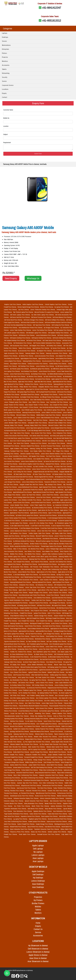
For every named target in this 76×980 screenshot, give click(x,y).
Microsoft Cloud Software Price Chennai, (60, 423)
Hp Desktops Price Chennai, (39, 374)
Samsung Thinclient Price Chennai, (15, 791)
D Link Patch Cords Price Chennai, (41, 526)
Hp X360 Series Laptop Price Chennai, (61, 369)
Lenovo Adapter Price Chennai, (13, 361)
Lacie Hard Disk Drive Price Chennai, (62, 598)
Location (6, 126)
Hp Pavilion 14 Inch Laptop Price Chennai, (27, 515)
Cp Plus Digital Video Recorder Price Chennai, (37, 742)
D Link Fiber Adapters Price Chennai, (29, 528)
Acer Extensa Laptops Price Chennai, (47, 698)
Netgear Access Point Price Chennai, (58, 688)
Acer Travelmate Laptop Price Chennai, (38, 644)
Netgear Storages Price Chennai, (39, 593)
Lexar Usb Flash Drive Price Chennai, (15, 479)
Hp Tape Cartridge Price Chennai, (36, 641)
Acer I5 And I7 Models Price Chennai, (42, 438)
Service (4, 81)
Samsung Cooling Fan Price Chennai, (41, 448)
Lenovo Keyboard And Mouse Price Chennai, (23, 531)
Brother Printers (38, 903)
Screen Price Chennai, (53, 595)
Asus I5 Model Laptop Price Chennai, (32, 410)
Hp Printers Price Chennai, (12, 397)
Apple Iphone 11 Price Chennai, (39, 513)
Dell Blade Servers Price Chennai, (20, 657)
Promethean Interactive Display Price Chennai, (36, 780)
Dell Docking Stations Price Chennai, (43, 685)
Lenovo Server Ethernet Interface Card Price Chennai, (56, 454)
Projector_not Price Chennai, (39, 443)
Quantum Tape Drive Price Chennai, (28, 783)
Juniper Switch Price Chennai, (37, 765)
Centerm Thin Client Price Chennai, (58, 791)
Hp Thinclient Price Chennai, (48, 575)
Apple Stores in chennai (38, 955)
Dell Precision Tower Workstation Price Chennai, (45, 567)
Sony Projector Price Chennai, (40, 611)
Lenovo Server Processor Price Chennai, (44, 469)
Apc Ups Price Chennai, (12, 387)
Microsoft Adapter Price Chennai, (26, 415)
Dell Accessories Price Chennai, (19, 346)
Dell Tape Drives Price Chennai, (42, 325)
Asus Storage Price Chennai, (58, 603)
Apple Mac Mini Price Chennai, (43, 382)
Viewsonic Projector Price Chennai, (39, 603)
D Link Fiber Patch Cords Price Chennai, (52, 528)
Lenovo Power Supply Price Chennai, (41, 505)
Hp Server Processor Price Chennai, (51, 446)
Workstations (6, 45)
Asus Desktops (38, 884)
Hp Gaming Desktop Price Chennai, (48, 693)
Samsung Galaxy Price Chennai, (14, 425)
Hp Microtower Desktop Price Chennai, (59, 657)
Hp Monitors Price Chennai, (35, 376)
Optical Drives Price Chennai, (47, 608)
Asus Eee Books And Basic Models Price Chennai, (53, 407)
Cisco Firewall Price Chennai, (27, 621)
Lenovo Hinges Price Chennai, (61, 497)
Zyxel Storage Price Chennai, (52, 762)
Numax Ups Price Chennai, (39, 832)
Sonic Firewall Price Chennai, (45, 621)
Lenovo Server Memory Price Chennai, (33, 482)
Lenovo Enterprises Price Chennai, (14, 587)
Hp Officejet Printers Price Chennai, (50, 397)
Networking (6, 73)
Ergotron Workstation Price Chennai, (62, 639)
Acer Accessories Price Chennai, (62, 351)
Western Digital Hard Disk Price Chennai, (24, 724)
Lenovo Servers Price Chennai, (47, 371)
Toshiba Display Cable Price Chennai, (40, 533)
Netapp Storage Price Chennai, (43, 760)
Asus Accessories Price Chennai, (14, 551)
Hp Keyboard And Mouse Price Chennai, (15, 430)
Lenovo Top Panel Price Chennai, (32, 495)
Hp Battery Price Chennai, (26, 356)
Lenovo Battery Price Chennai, (64, 358)
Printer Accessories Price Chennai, (59, 389)
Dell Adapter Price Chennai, (38, 346)
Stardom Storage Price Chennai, (44, 616)
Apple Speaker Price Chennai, (64, 492)
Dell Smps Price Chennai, (28, 536)
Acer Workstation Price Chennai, (19, 680)
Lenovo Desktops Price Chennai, (45, 366)
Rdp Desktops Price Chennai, (54, 485)
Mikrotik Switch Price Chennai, (58, 752)
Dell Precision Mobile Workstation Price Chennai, (47, 343)
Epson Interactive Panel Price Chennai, (22, 829)
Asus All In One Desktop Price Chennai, (61, 562)
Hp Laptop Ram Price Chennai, (38, 680)
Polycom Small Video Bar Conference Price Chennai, (20, 708)
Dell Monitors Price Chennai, (27, 335)
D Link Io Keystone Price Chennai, (61, 526)
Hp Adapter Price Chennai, (45, 351)
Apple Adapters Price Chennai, (29, 358)
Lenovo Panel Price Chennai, (51, 495)
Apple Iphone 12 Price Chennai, (14, 647)
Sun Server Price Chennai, (64, 659)
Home (38, 923)
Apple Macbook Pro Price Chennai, (14, 384)
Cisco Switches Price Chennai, (42, 598)
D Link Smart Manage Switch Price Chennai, (26, 575)
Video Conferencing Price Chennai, (31, 569)
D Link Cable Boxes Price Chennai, (20, 526)
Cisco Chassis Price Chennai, (19, 672)
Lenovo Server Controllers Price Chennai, (16, 456)
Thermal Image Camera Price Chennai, (52, 546)
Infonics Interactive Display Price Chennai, (52, 798)
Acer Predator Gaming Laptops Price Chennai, (41, 695)
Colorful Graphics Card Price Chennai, (56, 304)
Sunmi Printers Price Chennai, (52, 721)
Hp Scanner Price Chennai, (43, 379)
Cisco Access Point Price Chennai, (42, 433)
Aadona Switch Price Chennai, (19, 765)
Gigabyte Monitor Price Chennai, (43, 811)
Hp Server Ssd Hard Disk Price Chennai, (55, 461)
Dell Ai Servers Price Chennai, (45, 708)
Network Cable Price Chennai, (56, 672)
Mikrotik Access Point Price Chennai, (46, 793)
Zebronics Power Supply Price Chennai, (60, 420)
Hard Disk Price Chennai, (41, 420)
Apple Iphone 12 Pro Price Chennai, (28, 670)
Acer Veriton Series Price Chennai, (39, 436)
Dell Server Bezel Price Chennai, (14, 320)
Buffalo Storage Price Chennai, (34, 762)
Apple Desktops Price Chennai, (61, 582)
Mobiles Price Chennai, (17, 554)
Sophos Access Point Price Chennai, (57, 821)
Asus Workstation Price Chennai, (62, 811)
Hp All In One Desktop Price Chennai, (21, 508)
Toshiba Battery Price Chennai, (58, 364)
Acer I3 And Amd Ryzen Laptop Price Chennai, (17, 438)
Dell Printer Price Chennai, (18, 695)
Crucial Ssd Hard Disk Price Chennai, (22, 713)
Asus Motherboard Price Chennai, (48, 564)
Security (5, 77)
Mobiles (38, 907)
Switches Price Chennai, (17, 721)
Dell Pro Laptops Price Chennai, (37, 749)
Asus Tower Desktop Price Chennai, (40, 400)
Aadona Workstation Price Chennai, (61, 806)
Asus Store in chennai (38, 958)
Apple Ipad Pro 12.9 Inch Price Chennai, (37, 389)
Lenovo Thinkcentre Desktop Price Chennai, (43, 310)
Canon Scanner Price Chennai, (49, 580)
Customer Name (8, 110)
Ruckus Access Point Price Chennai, (46, 796)
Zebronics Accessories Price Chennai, (21, 467)
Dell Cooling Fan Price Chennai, (61, 325)
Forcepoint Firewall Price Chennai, (34, 757)
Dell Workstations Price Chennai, (23, 343)
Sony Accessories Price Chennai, (52, 361)
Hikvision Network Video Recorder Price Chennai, (24, 744)
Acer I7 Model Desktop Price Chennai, (31, 577)
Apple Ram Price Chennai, (17, 739)
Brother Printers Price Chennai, (39, 544)
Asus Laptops (38, 858)
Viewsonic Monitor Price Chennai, (62, 600)
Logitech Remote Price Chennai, (37, 672)
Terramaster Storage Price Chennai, (14, 762)
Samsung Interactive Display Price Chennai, (36, 719)
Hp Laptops (38, 852)
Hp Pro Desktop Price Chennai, (28, 693)
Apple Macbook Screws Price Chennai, (44, 492)
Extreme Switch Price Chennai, (22, 767)
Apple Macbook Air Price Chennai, (62, 382)
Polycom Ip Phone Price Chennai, (20, 832)
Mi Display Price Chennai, (19, 665)
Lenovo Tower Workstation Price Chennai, (48, 418)
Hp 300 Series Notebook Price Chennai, (24, 541)
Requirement (7, 142)
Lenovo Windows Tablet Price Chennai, (16, 423)
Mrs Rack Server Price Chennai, (13, 490)
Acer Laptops (38, 861)
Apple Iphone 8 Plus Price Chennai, (48, 590)
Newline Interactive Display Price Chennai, (57, 778)
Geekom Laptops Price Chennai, (57, 832)
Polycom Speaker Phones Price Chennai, (60, 706)
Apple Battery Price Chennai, (46, 358)
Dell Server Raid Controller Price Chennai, (32, 322)
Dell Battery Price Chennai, (54, 346)
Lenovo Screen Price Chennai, (22, 503)
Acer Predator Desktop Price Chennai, (53, 577)
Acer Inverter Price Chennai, (12, 461)
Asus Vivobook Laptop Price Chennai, (15, 557)
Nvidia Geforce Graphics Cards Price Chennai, (32, 464)
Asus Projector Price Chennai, (40, 562)
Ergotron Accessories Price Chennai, (15, 641)
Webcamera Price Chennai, (12, 667)
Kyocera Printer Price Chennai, (63, 708)
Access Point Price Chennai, (18, 688)
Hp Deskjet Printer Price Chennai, (30, 397)
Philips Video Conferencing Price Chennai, (51, 770)
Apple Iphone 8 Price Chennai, (28, 590)
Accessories (6, 65)
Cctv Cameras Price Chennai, (32, 726)
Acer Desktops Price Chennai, (30, 371)
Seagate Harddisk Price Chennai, (29, 608)
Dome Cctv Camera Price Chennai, (51, 726)
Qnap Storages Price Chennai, (19, 593)
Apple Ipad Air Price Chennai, (27, 631)
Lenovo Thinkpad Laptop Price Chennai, (16, 402)
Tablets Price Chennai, (25, 348)
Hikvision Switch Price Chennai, (44, 734)
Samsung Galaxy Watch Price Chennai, (36, 425)
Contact (5, 97)
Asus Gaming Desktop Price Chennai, (61, 400)
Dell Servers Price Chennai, (34, 340)
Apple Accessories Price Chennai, (14, 353)
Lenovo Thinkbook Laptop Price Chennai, (30, 690)
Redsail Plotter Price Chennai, (18, 827)
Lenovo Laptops (38, 855)
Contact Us (38, 929)
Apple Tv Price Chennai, (55, 513)
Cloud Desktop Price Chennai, (55, 636)
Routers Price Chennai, (57, 731)
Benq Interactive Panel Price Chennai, (46, 773)
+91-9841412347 (52, 8)
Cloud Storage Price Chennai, (18, 629)
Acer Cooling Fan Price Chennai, (23, 472)
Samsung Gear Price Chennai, (38, 559)
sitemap (31, 970)
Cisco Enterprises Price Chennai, (62, 433)
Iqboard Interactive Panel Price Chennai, (37, 801)
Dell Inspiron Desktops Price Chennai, (20, 338)
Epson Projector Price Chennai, (58, 593)
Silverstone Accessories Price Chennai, (59, 680)
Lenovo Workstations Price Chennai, (46, 335)
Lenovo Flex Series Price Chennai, (49, 649)
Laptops (5, 33)
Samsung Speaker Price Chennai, (20, 623)
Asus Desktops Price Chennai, (49, 394)
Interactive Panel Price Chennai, (25, 773)
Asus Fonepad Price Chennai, (22, 562)
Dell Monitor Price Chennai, (12, 394)
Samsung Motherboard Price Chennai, (21, 582)
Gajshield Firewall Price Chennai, (54, 757)
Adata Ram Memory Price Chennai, (40, 731)
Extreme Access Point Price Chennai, (53, 785)
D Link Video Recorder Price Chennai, (24, 639)
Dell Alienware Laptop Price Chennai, (37, 333)
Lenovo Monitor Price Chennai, (27, 572)
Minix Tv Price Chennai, (20, 549)
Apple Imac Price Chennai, (26, 382)
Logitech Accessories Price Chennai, (49, 670)
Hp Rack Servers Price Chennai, (53, 376)
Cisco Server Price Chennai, (25, 598)
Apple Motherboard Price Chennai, (23, 492)
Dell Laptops (38, 849)
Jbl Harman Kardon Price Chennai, (62, 474)
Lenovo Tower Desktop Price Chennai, (21, 330)
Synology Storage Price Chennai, (63, 631)
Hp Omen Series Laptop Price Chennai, (43, 315)
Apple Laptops (38, 845)
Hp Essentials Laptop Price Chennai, (50, 711)
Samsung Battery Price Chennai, (32, 361)
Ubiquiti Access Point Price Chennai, (31, 785)
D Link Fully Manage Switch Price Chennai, (39, 430)
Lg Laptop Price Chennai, (21, 819)
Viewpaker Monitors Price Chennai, (49, 387)
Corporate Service (8, 85)
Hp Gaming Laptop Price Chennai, (27, 605)
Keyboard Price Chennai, (53, 464)
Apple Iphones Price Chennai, (41, 348)
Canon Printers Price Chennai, (33, 626)
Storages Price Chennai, (25, 420)
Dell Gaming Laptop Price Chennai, (57, 667)
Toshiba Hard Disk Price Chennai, (41, 600)
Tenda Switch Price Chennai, (28, 834)
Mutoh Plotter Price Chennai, (41, 806)
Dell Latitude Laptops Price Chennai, (15, 333)
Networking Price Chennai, (43, 713)
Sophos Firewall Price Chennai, (26, 824)
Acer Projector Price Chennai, (57, 443)
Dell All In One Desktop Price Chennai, (53, 441)
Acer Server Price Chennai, (22, 443)
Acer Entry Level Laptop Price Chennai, (61, 436)
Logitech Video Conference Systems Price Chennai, (57, 554)
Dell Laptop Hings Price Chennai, (26, 392)
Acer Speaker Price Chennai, (42, 459)
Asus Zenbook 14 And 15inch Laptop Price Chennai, (43, 557)
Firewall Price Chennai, (26, 613)
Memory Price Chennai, (11, 711)
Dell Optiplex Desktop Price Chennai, (59, 333)
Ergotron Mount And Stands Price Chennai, (16, 603)
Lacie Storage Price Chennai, (13, 482)
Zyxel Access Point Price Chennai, (27, 788)
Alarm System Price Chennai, (37, 747)
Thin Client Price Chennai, (45, 788)
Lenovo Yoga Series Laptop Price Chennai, (38, 428)
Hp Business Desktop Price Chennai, (42, 508)
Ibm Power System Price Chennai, (46, 677)
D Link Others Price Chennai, (29, 521)
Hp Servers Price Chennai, (58, 348)
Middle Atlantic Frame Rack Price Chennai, (49, 415)
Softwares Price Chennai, (56, 719)
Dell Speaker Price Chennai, (37, 456)
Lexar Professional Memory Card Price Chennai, (39, 479)
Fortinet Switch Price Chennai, (30, 770)
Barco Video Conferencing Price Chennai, (26, 775)
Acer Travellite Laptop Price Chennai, (47, 724)
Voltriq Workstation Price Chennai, (34, 803)
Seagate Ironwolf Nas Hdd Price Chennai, (32, 485)
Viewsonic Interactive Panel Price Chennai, (52, 775)
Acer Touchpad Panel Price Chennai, (61, 459)
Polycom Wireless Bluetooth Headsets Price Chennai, (34, 706)
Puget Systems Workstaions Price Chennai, (17, 814)
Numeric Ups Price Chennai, (12, 536)
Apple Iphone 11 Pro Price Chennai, (47, 572)
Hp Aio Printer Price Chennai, (60, 623)
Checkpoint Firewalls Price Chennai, (36, 755)
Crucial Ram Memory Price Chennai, (28, 711)
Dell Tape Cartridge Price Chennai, (57, 641)
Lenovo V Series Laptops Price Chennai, (16, 518)
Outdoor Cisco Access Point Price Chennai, (17, 436)
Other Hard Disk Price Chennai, (40, 675)
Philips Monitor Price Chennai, (29, 387)
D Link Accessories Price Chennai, (37, 518)
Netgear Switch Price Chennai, (34, 739)
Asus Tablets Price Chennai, (37, 402)
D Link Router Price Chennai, (12, 521)
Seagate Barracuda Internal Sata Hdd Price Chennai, (19, 477)
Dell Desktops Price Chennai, (27, 366)
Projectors (38, 897)
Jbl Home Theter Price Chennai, (42, 474)
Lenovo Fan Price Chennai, (44, 497)
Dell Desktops (38, 874)
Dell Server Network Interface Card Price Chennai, (58, 322)
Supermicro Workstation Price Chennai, (16, 809)
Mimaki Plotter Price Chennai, (53, 803)
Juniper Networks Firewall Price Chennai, (60, 755)
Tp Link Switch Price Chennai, (34, 721)
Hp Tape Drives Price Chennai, (33, 539)
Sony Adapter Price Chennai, (18, 364)
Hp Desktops (38, 878)
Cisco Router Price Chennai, (51, 500)
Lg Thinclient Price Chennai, (27, 793)
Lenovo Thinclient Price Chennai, (63, 767)
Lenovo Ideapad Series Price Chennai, (61, 428)
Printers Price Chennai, (65, 394)
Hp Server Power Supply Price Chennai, (34, 662)
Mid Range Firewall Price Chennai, (56, 618)
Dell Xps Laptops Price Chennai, (63, 330)
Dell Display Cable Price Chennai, (62, 533)
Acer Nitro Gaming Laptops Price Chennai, (23, 698)
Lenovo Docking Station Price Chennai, (24, 497)
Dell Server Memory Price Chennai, (62, 317)
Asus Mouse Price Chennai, (30, 564)
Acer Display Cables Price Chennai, (41, 451)
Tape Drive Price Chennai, (57, 780)
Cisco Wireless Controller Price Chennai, (30, 500)
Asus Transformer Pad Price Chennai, (58, 402)
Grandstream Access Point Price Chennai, (22, 796)
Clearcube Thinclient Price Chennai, (36, 791)
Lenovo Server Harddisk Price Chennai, (32, 461)
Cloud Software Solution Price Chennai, (39, 629)
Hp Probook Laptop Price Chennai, (20, 369)
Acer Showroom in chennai (38, 961)
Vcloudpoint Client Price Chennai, (38, 423)
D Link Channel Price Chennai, (39, 657)
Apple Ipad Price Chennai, (18, 389)
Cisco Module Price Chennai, (54, 662)
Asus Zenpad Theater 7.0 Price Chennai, (37, 405)
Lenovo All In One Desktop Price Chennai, (42, 523)
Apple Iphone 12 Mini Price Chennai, (34, 647)
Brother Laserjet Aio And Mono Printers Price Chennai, (25, 546)
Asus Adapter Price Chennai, (51, 551)
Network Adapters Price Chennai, (62, 713)
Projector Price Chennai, (38, 636)
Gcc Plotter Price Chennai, (23, 806)
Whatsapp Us (33, 278)
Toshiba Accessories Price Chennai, (38, 364)
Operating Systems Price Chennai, (14, 719)
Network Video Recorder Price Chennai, (46, 737)
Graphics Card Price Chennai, (13, 304)
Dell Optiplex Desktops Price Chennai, (15, 340)
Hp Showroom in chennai (38, 946)
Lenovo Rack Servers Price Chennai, (20, 374)
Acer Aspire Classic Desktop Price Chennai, (31, 701)
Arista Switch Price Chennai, (55, 765)
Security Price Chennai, (17, 726)
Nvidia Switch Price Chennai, (21, 752)
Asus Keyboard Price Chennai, (13, 564)
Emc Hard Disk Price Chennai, (48, 659)
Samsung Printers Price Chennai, (31, 412)
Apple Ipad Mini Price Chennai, (44, 631)
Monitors (5, 61)
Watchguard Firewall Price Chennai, (40, 623)
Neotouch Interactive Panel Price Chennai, (60, 819)
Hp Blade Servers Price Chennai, (44, 654)
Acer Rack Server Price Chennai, (52, 626)
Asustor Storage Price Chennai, (39, 752)
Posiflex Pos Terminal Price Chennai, (21, 652)
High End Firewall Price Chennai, (36, 618)
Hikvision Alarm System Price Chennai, (58, 747)
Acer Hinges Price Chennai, (61, 451)
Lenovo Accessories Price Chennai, (45, 356)
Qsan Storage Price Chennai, (12, 770)
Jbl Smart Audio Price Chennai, (23, 474)
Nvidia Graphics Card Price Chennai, (33, 304)
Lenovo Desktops (38, 881)
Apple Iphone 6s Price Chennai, (28, 510)
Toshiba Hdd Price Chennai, (55, 749)
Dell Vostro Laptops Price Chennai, (20, 315)
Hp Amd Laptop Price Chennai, (19, 523)
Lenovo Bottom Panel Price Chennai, (41, 503)
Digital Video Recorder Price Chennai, (22, 737)
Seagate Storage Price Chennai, (23, 760)
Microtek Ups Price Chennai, (22, 636)
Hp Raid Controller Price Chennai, (43, 467)
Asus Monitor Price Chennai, (51, 539)
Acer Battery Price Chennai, (12, 358)
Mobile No (6, 118)
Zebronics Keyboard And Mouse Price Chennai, (18, 469)
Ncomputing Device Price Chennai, (28, 649)
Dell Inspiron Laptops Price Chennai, (14, 634)
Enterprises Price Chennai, (27, 585)
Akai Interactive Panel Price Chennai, (61, 801)
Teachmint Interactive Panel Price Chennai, (47, 829)
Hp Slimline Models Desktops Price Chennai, (60, 374)
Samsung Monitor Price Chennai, (63, 384)
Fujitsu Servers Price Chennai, (38, 814)
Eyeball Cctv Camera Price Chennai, (24, 729)
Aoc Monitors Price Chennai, (37, 549)
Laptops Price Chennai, (40, 613)
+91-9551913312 (52, 20)
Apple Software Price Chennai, (20, 448)
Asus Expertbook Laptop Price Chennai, (45, 652)
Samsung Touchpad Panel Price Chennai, (17, 451)
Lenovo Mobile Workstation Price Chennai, (40, 665)
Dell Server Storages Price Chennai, (34, 320)
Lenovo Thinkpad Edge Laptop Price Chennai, (59, 549)
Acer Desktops (38, 887)
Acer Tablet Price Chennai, (33, 703)
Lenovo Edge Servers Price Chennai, (52, 703)
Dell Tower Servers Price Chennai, (52, 340)
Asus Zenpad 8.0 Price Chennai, (59, 405)
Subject (6, 134)
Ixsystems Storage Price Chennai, (62, 760)
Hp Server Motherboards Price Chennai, (22, 654)
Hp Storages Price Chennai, (52, 328)
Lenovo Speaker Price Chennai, (20, 505)
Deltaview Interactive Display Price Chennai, (26, 798)
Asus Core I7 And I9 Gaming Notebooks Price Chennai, (26, 441)
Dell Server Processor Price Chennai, (42, 317)
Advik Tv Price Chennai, (54, 613)
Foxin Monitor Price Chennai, (53, 827)
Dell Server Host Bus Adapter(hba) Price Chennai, (18, 325)
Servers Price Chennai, (46, 384)
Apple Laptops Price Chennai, (60, 379)
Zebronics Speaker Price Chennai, (30, 454)
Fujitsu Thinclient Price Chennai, (63, 788)
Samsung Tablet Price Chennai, (19, 559)
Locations (5, 89)
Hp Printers (38, 900)
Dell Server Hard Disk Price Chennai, (20, 317)
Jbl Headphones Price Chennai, (63, 477)
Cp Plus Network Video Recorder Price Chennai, (54, 744)
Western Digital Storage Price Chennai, (28, 307)
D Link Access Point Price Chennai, (48, 521)
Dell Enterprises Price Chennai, (63, 585)
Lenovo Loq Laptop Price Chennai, (53, 690)
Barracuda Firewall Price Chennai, (14, 757)
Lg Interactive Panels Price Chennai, (33, 490)
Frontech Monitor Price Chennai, (14, 803)
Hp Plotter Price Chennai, (61, 508)
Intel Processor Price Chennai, (22, 675)
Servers (4, 41)
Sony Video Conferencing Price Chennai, (16, 821)
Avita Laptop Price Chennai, (26, 677)
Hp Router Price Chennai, (65, 515)
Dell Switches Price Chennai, (19, 533)
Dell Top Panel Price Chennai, (34, 634)
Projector (5, 57)
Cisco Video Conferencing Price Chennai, (51, 783)
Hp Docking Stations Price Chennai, (21, 685)
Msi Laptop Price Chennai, (59, 605)
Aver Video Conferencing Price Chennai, (33, 778)
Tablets (4, 69)
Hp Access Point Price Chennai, (48, 515)
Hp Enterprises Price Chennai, (44, 585)
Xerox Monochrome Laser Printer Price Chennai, (32, 595)
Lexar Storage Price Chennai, (52, 634)
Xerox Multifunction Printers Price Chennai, (31, 328)
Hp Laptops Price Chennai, (62, 307)
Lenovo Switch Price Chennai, (54, 647)
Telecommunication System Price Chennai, (17, 716)
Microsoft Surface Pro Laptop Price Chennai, (47, 312)
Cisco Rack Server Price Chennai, (20, 611)
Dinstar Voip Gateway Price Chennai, (42, 716)
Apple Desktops (38, 871)
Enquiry (4, 93)
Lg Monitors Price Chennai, (21, 544)
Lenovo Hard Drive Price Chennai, (47, 531)
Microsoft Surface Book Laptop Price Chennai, (34, 667)
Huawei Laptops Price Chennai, (37, 821)
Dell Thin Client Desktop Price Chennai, (42, 767)
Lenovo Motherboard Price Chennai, (28, 487)
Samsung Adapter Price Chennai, (35, 353)
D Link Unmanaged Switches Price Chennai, (60, 518)
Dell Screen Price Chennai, (65, 392)
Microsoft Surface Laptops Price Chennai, (48, 541)
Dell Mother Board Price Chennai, (30, 394)
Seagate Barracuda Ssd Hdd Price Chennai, (46, 472)
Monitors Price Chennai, (47, 307)
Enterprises (5, 49)
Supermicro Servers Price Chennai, (31, 816)
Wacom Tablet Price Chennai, (63, 665)
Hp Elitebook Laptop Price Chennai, (40, 369)
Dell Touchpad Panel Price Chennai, (46, 392)
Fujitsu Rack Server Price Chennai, (58, 814)
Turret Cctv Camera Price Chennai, (53, 739)
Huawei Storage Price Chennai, (45, 824)
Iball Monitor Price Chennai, (36, 809)
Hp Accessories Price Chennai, (27, 351)
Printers (4, 53)
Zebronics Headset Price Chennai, (30, 446)
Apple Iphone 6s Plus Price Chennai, (49, 510)
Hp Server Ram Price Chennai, (63, 467)
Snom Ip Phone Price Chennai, (63, 716)
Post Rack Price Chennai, (54, 456)
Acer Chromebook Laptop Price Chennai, (61, 644)
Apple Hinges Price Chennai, (13, 495)
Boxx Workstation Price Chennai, (23, 811)
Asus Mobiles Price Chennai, (55, 559)
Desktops (5, 37)
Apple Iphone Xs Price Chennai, (59, 629)
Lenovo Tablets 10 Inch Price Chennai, (24, 418)
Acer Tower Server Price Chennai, (20, 433)
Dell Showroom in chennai (38, 949)
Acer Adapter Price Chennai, (64, 356)
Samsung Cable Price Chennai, (63, 448)
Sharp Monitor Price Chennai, (53, 809)
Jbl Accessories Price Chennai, (20, 567)
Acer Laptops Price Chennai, (12, 371)
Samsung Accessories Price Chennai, (57, 353)
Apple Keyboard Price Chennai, (48, 487)
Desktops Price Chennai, (32, 384)
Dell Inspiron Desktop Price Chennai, (42, 338)
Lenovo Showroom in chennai (38, 952)
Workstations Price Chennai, (43, 639)
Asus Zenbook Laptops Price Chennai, (55, 410)
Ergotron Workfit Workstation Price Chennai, (17, 600)
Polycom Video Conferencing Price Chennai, (55, 569)
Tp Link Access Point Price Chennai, (37, 688)
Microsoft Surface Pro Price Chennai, (15, 428)
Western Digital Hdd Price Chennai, (44, 477)
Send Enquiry (11, 278)
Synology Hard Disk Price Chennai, (20, 731)
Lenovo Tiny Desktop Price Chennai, (43, 330)
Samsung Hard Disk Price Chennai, (24, 734)
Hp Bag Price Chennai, (63, 575)
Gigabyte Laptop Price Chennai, (38, 819)
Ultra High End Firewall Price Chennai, (15, 618)
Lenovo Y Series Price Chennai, (63, 536)
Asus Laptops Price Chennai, (21, 400)
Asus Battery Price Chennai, (33, 551)
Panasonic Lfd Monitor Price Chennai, (55, 482)
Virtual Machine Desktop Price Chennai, (22, 616)
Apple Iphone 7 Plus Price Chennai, (20, 513)
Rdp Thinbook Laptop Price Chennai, (23, 312)
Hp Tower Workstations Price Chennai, (24, 379)
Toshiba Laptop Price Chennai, (58, 675)
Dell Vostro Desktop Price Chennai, (62, 338)
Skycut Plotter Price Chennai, (36, 827)
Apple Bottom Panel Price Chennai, (54, 490)
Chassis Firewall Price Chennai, (63, 616)
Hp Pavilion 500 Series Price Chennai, (15, 376)
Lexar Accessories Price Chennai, (62, 479)
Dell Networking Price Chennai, (58, 611)
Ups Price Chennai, (24, 310)
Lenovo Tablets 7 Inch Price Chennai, (52, 412)
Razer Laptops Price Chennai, (50, 816)
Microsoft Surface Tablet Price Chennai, (60, 425)
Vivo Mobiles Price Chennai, (33, 554)
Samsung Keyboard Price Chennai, (42, 582)
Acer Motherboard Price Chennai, (23, 459)
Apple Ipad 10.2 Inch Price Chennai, (14, 539)
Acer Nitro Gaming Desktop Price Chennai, (57, 701)
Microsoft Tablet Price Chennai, (45, 536)
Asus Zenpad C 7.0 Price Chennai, (29, 407)
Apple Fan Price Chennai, (65, 487)
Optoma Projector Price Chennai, (45, 729)
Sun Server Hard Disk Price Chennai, (29, 659)
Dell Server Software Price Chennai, (55, 320)
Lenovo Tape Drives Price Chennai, (36, 587)
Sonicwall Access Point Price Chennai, (49, 834)
